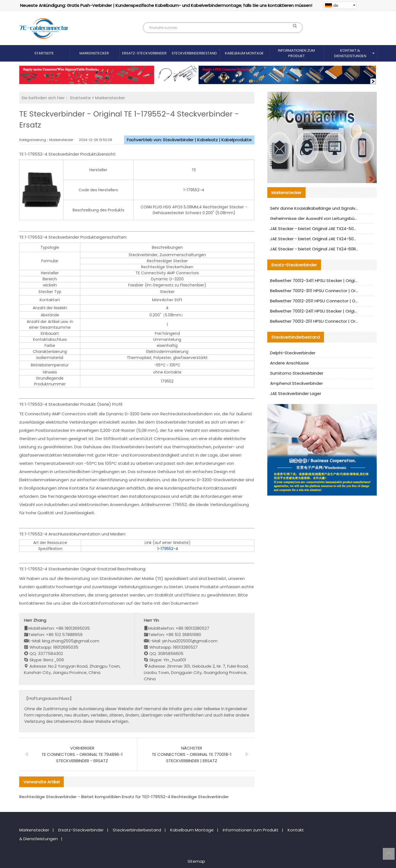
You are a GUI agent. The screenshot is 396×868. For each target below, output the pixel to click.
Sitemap (196, 861)
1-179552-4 (168, 549)
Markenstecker (94, 53)
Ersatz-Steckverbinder (144, 53)
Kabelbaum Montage (244, 53)
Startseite (44, 53)
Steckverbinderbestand (194, 53)
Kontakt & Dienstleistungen (350, 53)
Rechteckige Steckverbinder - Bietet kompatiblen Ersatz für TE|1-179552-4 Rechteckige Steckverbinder (124, 797)
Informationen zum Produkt (296, 53)
